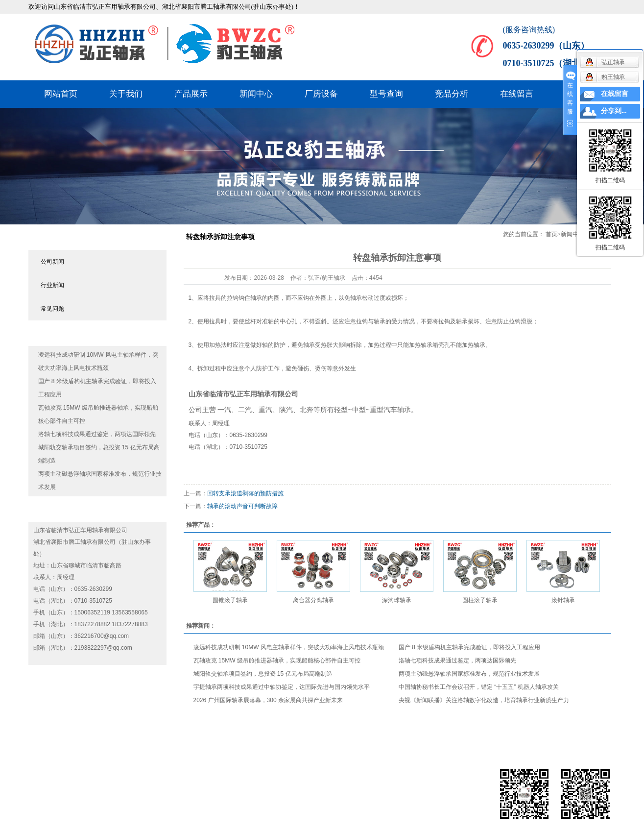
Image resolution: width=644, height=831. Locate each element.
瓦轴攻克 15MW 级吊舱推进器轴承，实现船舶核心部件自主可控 (277, 660)
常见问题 (52, 309)
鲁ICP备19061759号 (168, 786)
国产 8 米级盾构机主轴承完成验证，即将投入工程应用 (469, 647)
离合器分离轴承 (313, 600)
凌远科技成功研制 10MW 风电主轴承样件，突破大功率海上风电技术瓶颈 (289, 647)
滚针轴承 (563, 600)
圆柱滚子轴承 (480, 600)
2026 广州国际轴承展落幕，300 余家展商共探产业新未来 (268, 700)
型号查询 (386, 94)
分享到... (614, 111)
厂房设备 (321, 94)
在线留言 (517, 94)
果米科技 (80, 786)
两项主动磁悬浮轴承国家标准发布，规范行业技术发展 (469, 674)
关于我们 (126, 94)
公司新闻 (52, 262)
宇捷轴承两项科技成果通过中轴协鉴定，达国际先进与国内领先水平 (282, 687)
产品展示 (191, 94)
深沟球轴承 (397, 600)
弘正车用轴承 (250, 394)
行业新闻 (52, 285)
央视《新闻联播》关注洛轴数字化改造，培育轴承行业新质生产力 (484, 700)
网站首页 (61, 94)
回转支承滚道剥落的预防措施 (245, 493)
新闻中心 (256, 94)
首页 (551, 234)
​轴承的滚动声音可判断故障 (242, 506)
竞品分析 (452, 94)
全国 (112, 800)
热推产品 (43, 800)
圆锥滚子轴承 (230, 600)
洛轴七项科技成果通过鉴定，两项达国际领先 (97, 434)
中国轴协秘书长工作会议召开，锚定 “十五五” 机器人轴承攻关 (479, 687)
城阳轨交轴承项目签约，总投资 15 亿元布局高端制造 (263, 674)
